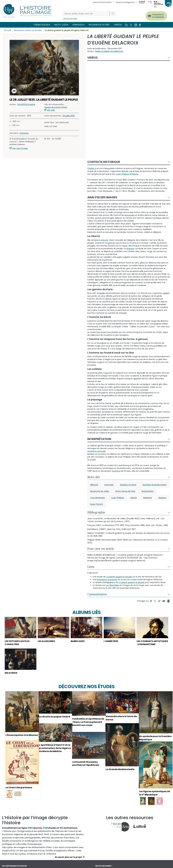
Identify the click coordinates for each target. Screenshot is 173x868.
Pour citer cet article (101, 549)
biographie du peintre (107, 580)
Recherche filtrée (99, 25)
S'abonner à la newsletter (158, 16)
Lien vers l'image (20, 148)
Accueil (8, 30)
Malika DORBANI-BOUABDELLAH (109, 51)
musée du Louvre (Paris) (56, 107)
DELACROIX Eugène (26, 104)
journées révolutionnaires (154, 485)
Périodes (78, 25)
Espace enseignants (125, 2)
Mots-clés (61, 25)
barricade (109, 485)
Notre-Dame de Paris (125, 491)
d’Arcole (104, 240)
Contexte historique (104, 162)
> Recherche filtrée (70, 18)
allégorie (94, 485)
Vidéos (118, 25)
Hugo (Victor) (97, 504)
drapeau (162, 498)
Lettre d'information (102, 2)
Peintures (24, 133)
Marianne (148, 498)
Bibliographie (96, 512)
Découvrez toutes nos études (28, 30)
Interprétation (99, 439)
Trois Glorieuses (98, 498)
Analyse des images (102, 197)
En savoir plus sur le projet (69, 861)
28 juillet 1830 (69, 116)
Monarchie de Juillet (100, 491)
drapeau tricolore (128, 485)
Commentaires (97, 594)
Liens (91, 567)
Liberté (134, 498)
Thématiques (41, 25)
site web (51, 110)
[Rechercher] (86, 14)
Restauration (148, 491)
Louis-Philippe (118, 498)
